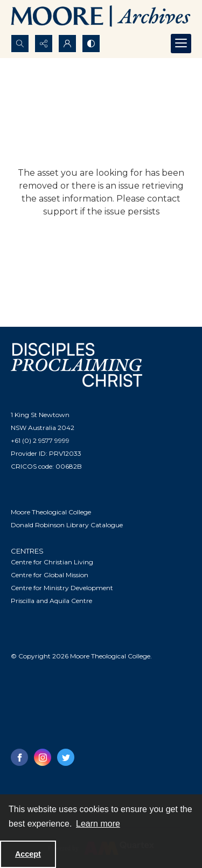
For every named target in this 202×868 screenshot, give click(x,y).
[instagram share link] (43, 757)
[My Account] (67, 44)
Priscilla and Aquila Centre (51, 601)
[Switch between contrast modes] (91, 44)
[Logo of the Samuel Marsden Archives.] (101, 17)
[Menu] (181, 44)
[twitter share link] (66, 757)
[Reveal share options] (44, 44)
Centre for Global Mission (50, 575)
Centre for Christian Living (52, 562)
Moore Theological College (51, 512)
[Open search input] (20, 44)
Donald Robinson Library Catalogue (67, 525)
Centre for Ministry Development (62, 588)
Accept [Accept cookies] (28, 854)
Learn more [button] (98, 824)
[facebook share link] (19, 757)
